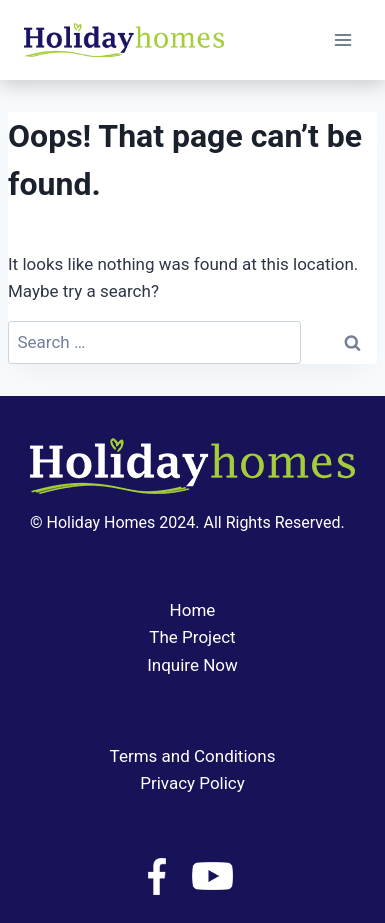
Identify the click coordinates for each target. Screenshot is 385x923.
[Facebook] (157, 876)
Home (193, 610)
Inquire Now (192, 665)
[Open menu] (342, 39)
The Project (192, 637)
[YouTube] (212, 876)
